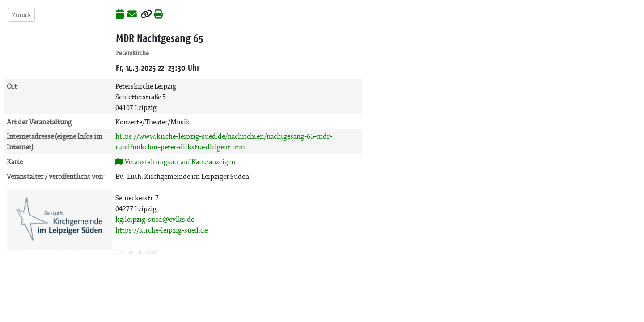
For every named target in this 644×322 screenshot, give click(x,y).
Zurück (21, 15)
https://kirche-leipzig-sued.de (161, 230)
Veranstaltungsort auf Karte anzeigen (175, 162)
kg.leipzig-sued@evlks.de (155, 219)
